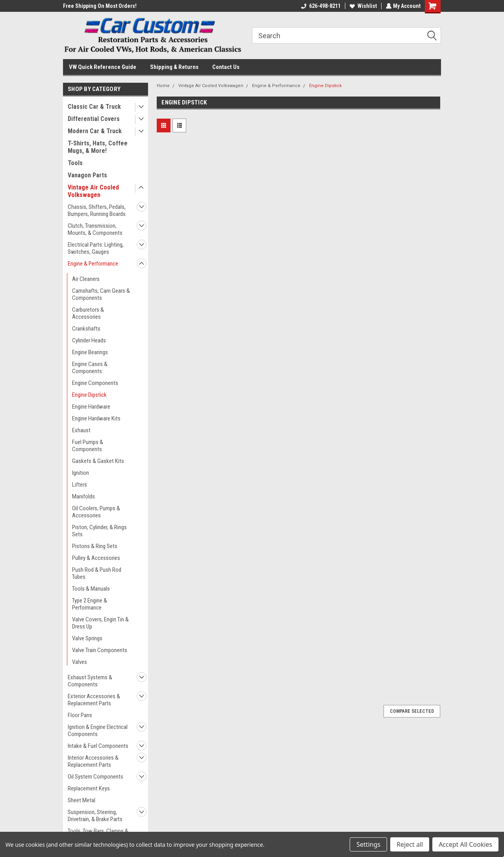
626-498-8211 (320, 6)
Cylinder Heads (89, 340)
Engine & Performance (93, 264)
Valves (80, 662)
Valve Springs (87, 638)
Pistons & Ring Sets (95, 546)
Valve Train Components (100, 650)
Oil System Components (95, 777)
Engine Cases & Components (90, 368)
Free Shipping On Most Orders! (100, 6)
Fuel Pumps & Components (88, 446)
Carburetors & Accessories (88, 313)
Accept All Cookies (465, 844)
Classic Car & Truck (94, 107)
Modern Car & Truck (95, 131)
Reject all (410, 844)
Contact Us (226, 67)
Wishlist (362, 6)
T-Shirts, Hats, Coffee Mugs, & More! (98, 147)
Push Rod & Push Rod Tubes (97, 573)
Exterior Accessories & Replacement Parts (94, 700)
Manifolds (83, 496)
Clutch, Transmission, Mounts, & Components (95, 229)
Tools (75, 163)
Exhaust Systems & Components (90, 681)
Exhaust (81, 430)
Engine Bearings (90, 352)
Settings (368, 844)
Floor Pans (80, 715)
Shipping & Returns (174, 67)
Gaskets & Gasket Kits (98, 461)
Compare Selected (412, 711)
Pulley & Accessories (96, 558)
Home (163, 86)
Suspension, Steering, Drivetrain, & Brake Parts (95, 816)
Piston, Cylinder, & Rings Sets (99, 531)
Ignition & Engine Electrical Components (98, 731)
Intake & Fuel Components (98, 746)
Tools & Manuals (91, 589)
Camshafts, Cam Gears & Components (101, 294)
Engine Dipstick (89, 395)
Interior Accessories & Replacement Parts (93, 761)
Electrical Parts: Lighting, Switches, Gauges (96, 248)
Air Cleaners (86, 279)
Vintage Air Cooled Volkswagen (93, 191)
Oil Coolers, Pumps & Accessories (96, 512)
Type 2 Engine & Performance (90, 604)
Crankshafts (86, 329)
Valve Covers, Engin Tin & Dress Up (100, 623)
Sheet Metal (82, 800)
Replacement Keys (89, 788)
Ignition (81, 473)
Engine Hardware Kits (96, 418)
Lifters (80, 485)
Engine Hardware (91, 407)
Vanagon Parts (87, 175)
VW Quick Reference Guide (103, 67)
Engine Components (95, 383)
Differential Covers (94, 119)
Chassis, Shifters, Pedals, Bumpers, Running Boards (97, 210)
